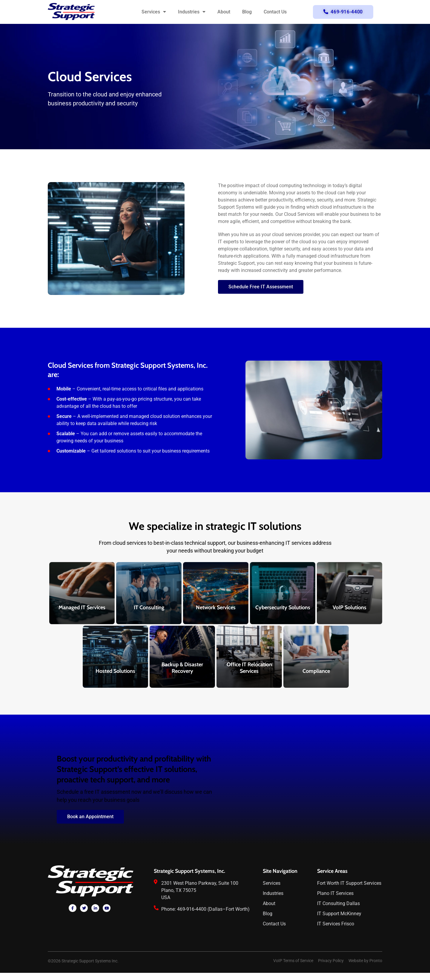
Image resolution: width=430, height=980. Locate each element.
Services (154, 12)
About (224, 12)
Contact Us (275, 12)
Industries (192, 12)
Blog (247, 12)
